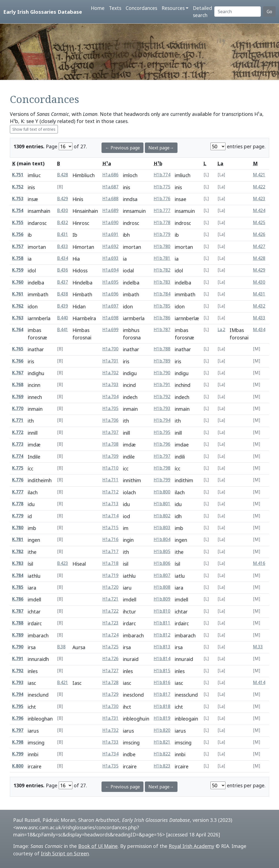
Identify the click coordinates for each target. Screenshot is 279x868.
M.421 (259, 175)
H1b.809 (162, 599)
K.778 (18, 504)
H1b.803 (162, 528)
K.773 (18, 444)
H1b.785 (162, 306)
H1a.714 (110, 516)
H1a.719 (110, 575)
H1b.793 (162, 408)
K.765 (18, 349)
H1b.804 (162, 539)
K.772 (18, 432)
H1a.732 (110, 730)
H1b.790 (162, 373)
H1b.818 (162, 706)
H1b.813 (162, 647)
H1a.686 (110, 175)
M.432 (259, 306)
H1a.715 (110, 528)
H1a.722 (110, 611)
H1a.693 (110, 258)
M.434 (259, 330)
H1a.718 (110, 563)
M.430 (259, 282)
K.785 (18, 587)
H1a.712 (110, 492)
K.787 (18, 611)
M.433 (259, 318)
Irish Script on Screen (65, 853)
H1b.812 (162, 635)
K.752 (18, 187)
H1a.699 (110, 330)
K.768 (18, 385)
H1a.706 (110, 420)
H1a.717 (110, 552)
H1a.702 (110, 373)
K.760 (18, 282)
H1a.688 (110, 199)
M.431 (259, 294)
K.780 (18, 528)
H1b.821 (162, 742)
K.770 (18, 408)
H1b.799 (162, 480)
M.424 (259, 210)
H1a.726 (110, 659)
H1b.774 (162, 175)
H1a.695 (110, 282)
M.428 (259, 258)
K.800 (18, 766)
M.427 (259, 246)
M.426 (259, 234)
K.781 (18, 539)
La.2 (221, 330)
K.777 (18, 492)
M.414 (259, 683)
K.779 (18, 516)
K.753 (18, 199)
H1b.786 (162, 318)
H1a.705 (110, 408)
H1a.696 (110, 294)
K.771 (18, 420)
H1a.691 (110, 234)
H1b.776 (162, 199)
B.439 (63, 306)
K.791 (18, 659)
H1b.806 (162, 563)
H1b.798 (162, 468)
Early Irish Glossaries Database (43, 12)
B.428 (63, 175)
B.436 (63, 270)
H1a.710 (110, 468)
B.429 (63, 199)
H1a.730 (110, 706)
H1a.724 (110, 635)
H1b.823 (162, 766)
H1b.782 (162, 270)
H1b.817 (162, 694)
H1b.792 (162, 397)
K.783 (18, 563)
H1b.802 (162, 516)
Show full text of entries (34, 129)
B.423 (63, 563)
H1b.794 (162, 420)
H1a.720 (110, 587)
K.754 (18, 210)
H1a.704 (110, 397)
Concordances (141, 8)
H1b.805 (162, 552)
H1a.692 (110, 246)
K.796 (18, 718)
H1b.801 (162, 504)
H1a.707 (110, 432)
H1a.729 (110, 694)
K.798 (18, 742)
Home (98, 8)
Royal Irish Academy (191, 846)
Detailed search (202, 12)
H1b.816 (162, 683)
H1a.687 (110, 187)
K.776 (18, 480)
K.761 (18, 294)
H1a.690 (110, 223)
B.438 (63, 294)
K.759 (18, 270)
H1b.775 (162, 187)
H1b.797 (162, 456)
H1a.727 (110, 671)
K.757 (18, 246)
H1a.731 (110, 718)
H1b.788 (162, 349)
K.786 (18, 599)
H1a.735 (110, 766)
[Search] (238, 12)
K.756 (18, 234)
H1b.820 (162, 730)
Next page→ (161, 148)
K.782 (18, 552)
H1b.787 (162, 330)
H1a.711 (110, 480)
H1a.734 (110, 754)
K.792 (18, 671)
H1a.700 (110, 349)
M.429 (259, 270)
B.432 (63, 223)
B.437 (63, 282)
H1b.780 (162, 246)
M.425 (259, 223)
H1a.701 (110, 361)
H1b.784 (162, 294)
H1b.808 (162, 587)
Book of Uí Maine (98, 846)
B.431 (63, 234)
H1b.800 (162, 492)
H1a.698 (110, 318)
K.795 (18, 706)
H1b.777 (162, 210)
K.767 (18, 373)
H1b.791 (162, 385)
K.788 (18, 623)
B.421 (63, 683)
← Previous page (122, 148)
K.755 (18, 223)
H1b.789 (162, 361)
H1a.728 (110, 683)
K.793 (18, 683)
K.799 (18, 754)
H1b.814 (162, 659)
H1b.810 (162, 611)
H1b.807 (162, 575)
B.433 (63, 246)
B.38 (61, 647)
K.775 (18, 468)
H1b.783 (162, 282)
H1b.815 (162, 671)
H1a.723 (110, 623)
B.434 (63, 258)
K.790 (18, 647)
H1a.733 (110, 742)
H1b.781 (162, 258)
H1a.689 (110, 210)
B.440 (63, 318)
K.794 (18, 694)
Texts (115, 8)
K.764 (18, 330)
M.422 (259, 187)
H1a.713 (110, 504)
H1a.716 (110, 539)
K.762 (18, 306)
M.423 (259, 199)
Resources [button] (173, 8)
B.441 (63, 330)
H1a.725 (110, 647)
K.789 (18, 635)
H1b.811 (162, 623)
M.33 (258, 647)
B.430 (63, 210)
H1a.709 (110, 456)
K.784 (18, 575)
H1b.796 (162, 444)
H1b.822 (162, 754)
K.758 (18, 258)
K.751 (18, 175)
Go (269, 12)
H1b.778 (162, 223)
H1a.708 (110, 444)
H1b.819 (162, 718)
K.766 (18, 361)
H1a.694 (110, 270)
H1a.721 (110, 599)
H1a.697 (110, 306)
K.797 (18, 730)
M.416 (259, 563)
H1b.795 (162, 432)
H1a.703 (110, 385)
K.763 (18, 318)
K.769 (18, 397)
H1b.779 (162, 234)
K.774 (18, 456)
